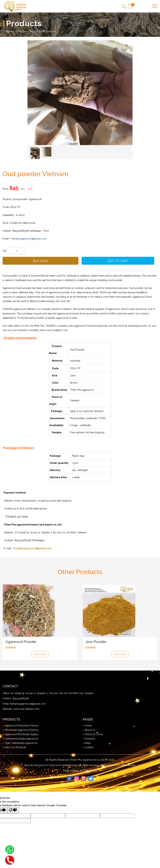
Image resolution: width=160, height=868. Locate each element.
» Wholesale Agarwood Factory (21, 730)
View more (40, 654)
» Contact (88, 747)
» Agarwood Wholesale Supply (20, 734)
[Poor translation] (13, 810)
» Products (89, 739)
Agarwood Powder (21, 642)
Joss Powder (96, 642)
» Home (87, 726)
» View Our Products (14, 747)
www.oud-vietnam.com (26, 709)
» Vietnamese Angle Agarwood (20, 739)
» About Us (89, 730)
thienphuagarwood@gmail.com (28, 704)
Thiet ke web (71, 771)
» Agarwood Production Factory (21, 726)
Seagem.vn (90, 771)
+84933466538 (20, 698)
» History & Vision (93, 734)
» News (87, 743)
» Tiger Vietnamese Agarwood (20, 743)
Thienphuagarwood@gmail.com (32, 548)
